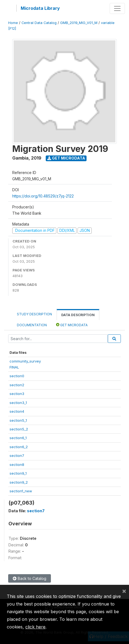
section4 (17, 411)
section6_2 (19, 447)
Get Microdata (66, 158)
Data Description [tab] (78, 315)
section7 (17, 456)
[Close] (124, 591)
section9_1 (18, 473)
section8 (17, 465)
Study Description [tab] (34, 314)
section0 (17, 376)
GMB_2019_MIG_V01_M (79, 23)
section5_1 (18, 420)
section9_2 (19, 482)
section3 (17, 394)
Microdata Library (40, 8)
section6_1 (18, 438)
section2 (17, 385)
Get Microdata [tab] (72, 325)
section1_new (21, 491)
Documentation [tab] (32, 325)
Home (13, 23)
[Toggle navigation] (117, 8)
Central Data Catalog (39, 23)
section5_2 (19, 429)
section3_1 (18, 403)
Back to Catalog (30, 578)
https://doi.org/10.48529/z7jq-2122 (43, 196)
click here (35, 627)
